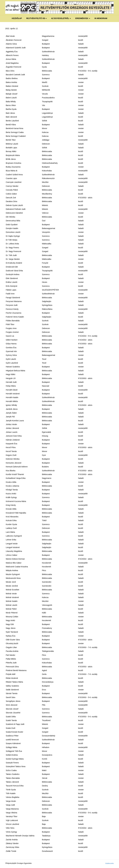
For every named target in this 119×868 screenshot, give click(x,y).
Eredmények (82, 18)
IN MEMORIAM (101, 18)
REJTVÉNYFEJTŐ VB (36, 18)
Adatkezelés (110, 863)
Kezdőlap (17, 18)
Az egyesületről (60, 18)
